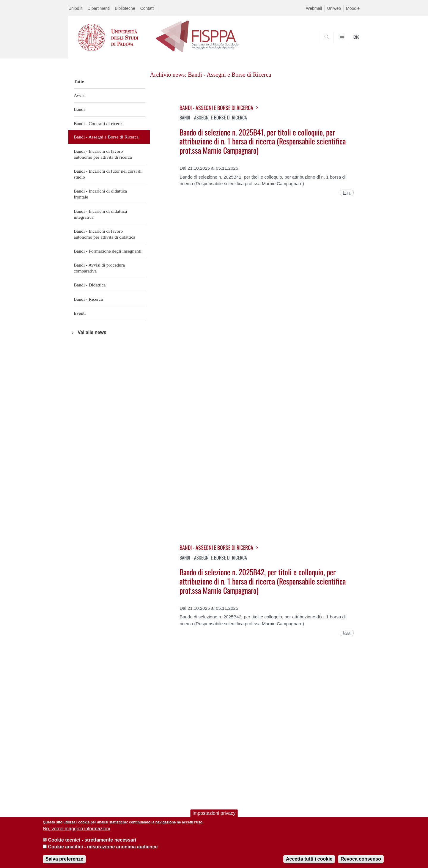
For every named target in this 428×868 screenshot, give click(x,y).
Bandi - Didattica (90, 285)
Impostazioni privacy (214, 814)
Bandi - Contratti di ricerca (99, 123)
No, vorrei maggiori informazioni (76, 829)
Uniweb (334, 8)
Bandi (79, 109)
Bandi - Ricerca (88, 299)
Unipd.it (75, 8)
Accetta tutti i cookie (309, 859)
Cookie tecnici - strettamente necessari (92, 841)
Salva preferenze (64, 859)
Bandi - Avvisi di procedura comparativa (99, 268)
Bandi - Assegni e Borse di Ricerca (106, 137)
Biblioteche (125, 8)
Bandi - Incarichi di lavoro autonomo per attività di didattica (104, 234)
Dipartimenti (99, 8)
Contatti (147, 8)
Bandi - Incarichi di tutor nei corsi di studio (108, 174)
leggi (347, 193)
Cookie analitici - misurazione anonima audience (103, 847)
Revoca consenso (361, 859)
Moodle (353, 8)
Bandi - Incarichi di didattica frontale (100, 194)
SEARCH (349, 44)
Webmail (314, 8)
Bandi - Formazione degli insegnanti (108, 251)
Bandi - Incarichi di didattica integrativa (100, 214)
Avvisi (80, 95)
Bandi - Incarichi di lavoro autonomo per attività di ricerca (103, 154)
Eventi (80, 313)
